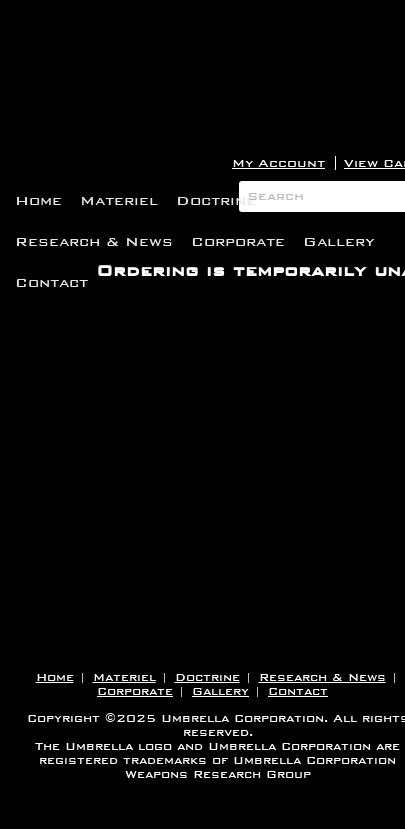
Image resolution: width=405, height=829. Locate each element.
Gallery (338, 241)
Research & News (94, 241)
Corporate (238, 241)
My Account (278, 163)
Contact (51, 282)
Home (38, 200)
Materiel (119, 200)
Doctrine (216, 200)
